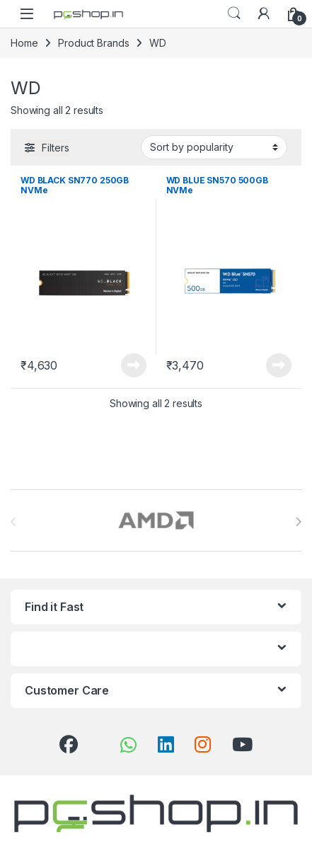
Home (24, 43)
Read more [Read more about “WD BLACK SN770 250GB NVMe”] (134, 365)
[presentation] (298, 522)
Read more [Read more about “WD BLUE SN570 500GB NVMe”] (279, 365)
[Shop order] (214, 147)
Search (234, 13)
